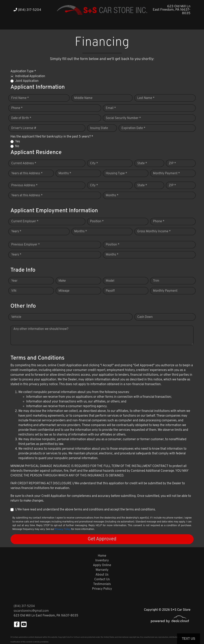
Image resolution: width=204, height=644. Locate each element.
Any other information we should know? (41, 329)
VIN (14, 291)
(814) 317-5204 (27, 10)
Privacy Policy (63, 529)
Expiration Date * (133, 128)
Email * (111, 108)
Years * (16, 232)
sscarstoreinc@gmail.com (31, 611)
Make (62, 281)
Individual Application (30, 76)
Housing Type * (116, 173)
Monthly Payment (165, 291)
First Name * (20, 98)
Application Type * (23, 71)
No (17, 146)
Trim (156, 281)
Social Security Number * (123, 118)
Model (110, 281)
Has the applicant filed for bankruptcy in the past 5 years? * (52, 137)
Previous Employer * (25, 245)
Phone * (17, 108)
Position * (97, 221)
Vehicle (16, 317)
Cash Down (145, 317)
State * (142, 163)
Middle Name (83, 98)
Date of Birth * (21, 118)
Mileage (64, 291)
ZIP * (172, 163)
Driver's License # (24, 128)
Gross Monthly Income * (154, 232)
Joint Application (27, 81)
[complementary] (192, 632)
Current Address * (24, 163)
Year (14, 281)
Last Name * (146, 98)
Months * (65, 173)
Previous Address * (24, 185)
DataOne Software (73, 637)
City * (94, 163)
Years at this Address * (27, 173)
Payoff (110, 291)
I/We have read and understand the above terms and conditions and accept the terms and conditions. (85, 510)
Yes (18, 142)
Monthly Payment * (166, 173)
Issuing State (99, 128)
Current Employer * (25, 221)
